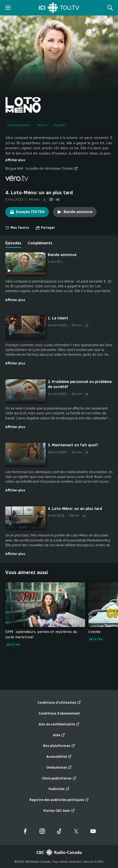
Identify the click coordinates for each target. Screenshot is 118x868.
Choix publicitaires (59, 779)
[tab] (13, 241)
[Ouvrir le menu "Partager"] (45, 228)
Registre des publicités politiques (59, 800)
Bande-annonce (75, 212)
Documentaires (19, 125)
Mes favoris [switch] (17, 228)
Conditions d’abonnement (59, 713)
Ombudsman (59, 768)
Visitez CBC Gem (59, 811)
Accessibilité (59, 757)
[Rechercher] (110, 8)
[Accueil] (59, 8)
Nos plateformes (59, 746)
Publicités (59, 789)
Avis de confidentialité (59, 724)
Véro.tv (42, 125)
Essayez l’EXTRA (27, 212)
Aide (59, 735)
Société (60, 125)
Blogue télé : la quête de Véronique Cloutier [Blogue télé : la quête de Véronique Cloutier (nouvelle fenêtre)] (42, 168)
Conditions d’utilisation (59, 703)
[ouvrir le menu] (8, 8)
